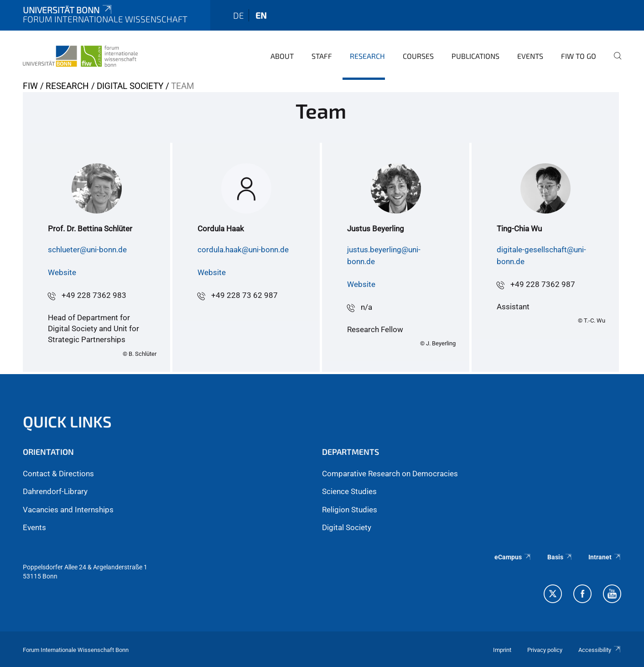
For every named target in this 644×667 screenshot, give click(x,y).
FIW (30, 86)
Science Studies (349, 491)
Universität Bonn (68, 10)
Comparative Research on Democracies (390, 474)
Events (530, 56)
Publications (475, 56)
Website (62, 272)
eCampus (513, 557)
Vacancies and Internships (68, 510)
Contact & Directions (58, 474)
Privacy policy (545, 650)
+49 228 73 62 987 (244, 295)
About (282, 56)
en (261, 15)
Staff (322, 56)
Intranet (605, 557)
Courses (418, 56)
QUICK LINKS (67, 421)
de (239, 15)
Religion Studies (350, 510)
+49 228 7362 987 (543, 284)
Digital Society (130, 86)
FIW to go (579, 56)
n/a (366, 307)
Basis (560, 557)
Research (367, 56)
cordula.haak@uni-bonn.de (243, 250)
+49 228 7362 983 (94, 295)
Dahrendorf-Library (55, 491)
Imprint (502, 650)
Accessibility (600, 650)
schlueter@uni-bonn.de (87, 250)
